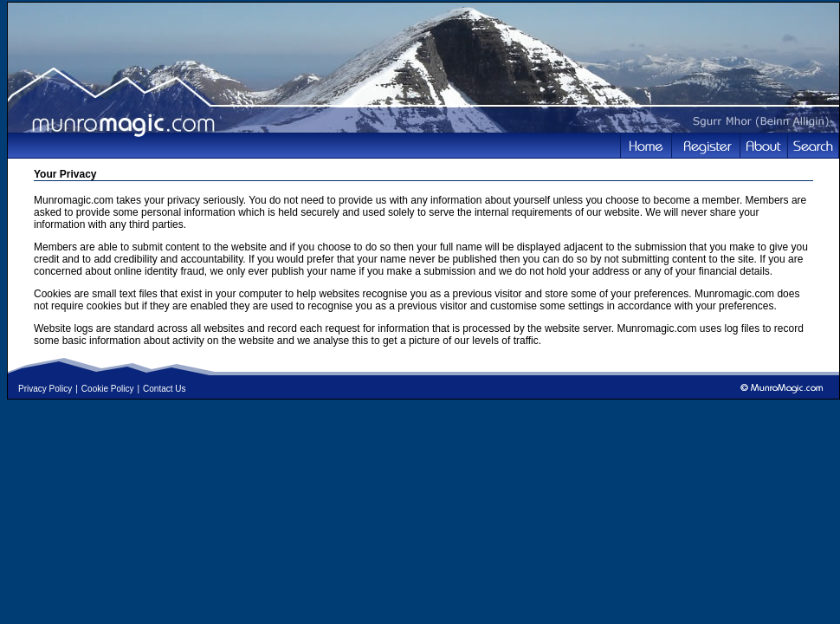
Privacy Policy (45, 389)
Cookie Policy (108, 389)
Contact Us (164, 389)
